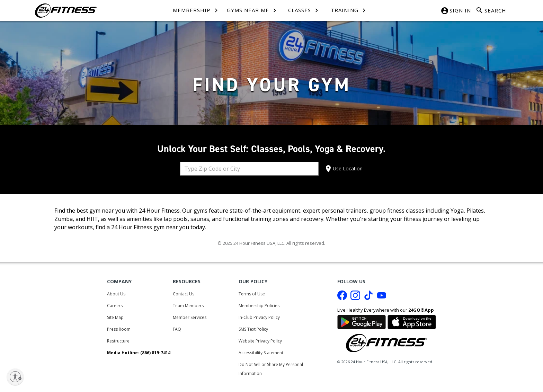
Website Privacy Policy (260, 341)
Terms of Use (252, 294)
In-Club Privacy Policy (259, 317)
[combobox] (249, 169)
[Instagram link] (355, 297)
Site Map (115, 317)
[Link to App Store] (412, 321)
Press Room (119, 329)
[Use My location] (343, 169)
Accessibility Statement (261, 353)
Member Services (190, 317)
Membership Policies (259, 306)
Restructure (118, 341)
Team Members (188, 306)
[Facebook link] (342, 297)
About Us (116, 294)
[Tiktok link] (368, 297)
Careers (115, 306)
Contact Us (184, 294)
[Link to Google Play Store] (362, 321)
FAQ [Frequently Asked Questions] (177, 329)
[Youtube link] (382, 297)
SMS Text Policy (253, 329)
